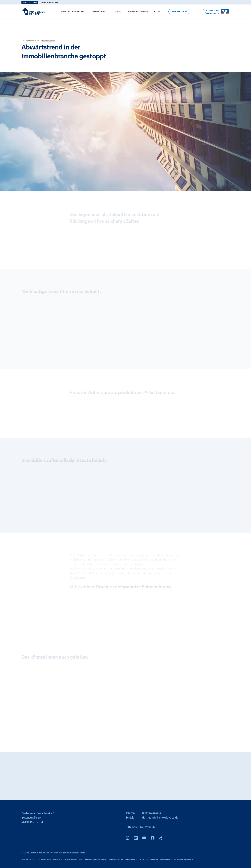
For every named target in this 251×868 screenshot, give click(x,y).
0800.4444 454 (152, 813)
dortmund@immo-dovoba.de (160, 818)
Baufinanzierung (138, 12)
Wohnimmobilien (30, 2)
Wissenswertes (48, 40)
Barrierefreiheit (185, 860)
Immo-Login (179, 12)
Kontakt (116, 12)
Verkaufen (99, 12)
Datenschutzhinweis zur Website (57, 860)
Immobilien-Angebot (74, 12)
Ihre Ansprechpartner (141, 827)
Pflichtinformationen (93, 860)
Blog (157, 12)
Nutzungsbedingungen (123, 860)
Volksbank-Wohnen (50, 2)
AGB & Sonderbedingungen (156, 860)
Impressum (28, 860)
